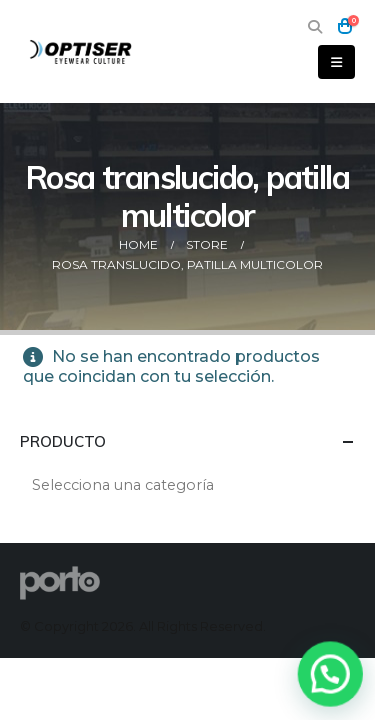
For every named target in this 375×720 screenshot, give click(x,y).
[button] (314, 27)
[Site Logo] (82, 51)
